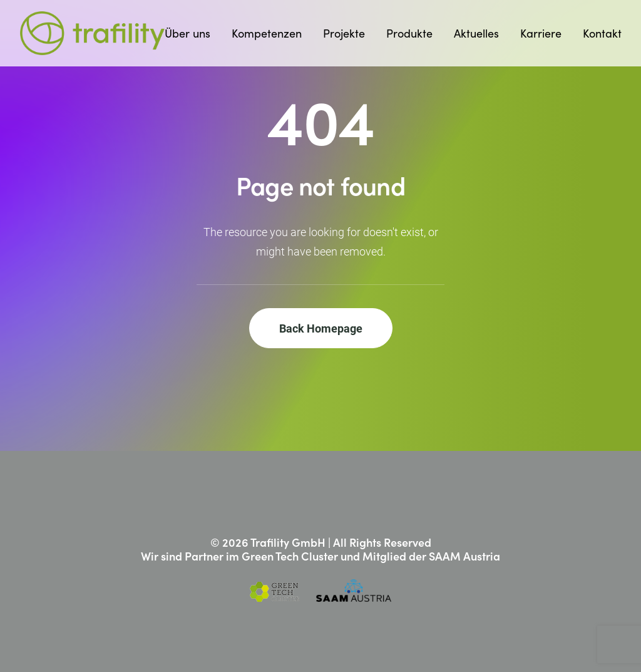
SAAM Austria (464, 556)
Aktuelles (476, 33)
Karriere (541, 33)
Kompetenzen (267, 33)
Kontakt (602, 33)
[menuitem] (192, 33)
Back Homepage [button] (321, 328)
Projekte (344, 33)
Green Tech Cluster (290, 556)
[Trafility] (92, 33)
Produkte (409, 33)
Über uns (187, 33)
